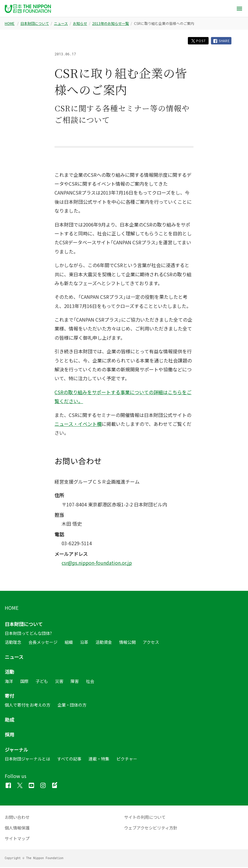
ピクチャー (127, 760)
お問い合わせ (17, 818)
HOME (10, 23)
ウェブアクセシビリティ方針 (151, 829)
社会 (90, 682)
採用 (9, 735)
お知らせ (80, 23)
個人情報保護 (17, 829)
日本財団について (35, 23)
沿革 (84, 643)
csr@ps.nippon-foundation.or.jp (97, 564)
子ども (42, 682)
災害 (59, 682)
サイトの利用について (145, 818)
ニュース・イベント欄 (78, 425)
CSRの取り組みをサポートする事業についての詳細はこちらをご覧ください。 (123, 397)
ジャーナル (16, 750)
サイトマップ (17, 839)
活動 (9, 673)
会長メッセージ (43, 643)
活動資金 (104, 643)
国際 (24, 682)
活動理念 (13, 643)
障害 (75, 682)
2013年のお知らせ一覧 (111, 23)
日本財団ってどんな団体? (28, 634)
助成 (9, 721)
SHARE (221, 41)
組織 (69, 643)
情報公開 (127, 643)
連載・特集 (99, 760)
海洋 (9, 682)
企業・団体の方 (72, 706)
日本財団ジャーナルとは (27, 760)
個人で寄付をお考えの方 (28, 706)
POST (196, 41)
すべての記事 (69, 760)
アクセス (151, 643)
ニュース (61, 23)
